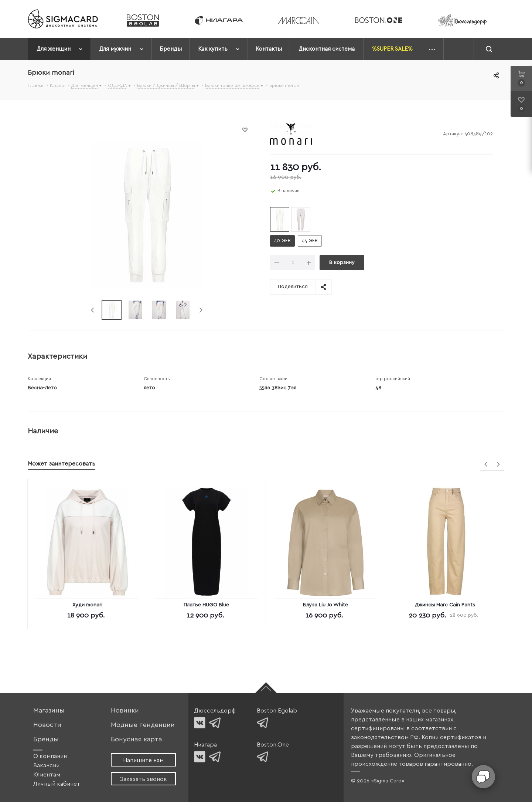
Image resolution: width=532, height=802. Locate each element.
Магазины (49, 710)
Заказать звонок (143, 779)
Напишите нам (143, 760)
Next (201, 310)
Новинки (125, 710)
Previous (93, 310)
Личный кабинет (57, 784)
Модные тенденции (143, 725)
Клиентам (47, 775)
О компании (50, 756)
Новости (47, 725)
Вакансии (46, 765)
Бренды (46, 739)
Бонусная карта (136, 739)
